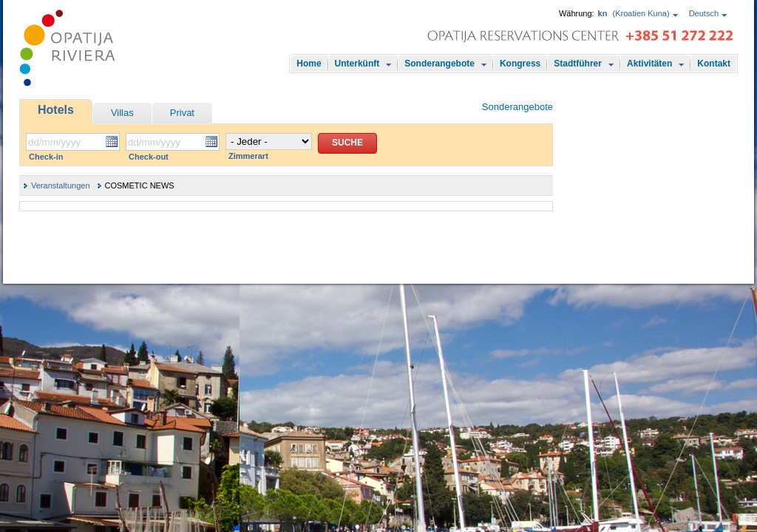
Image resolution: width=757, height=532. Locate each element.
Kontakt (714, 64)
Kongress (520, 64)
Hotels (56, 110)
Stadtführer (578, 64)
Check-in (46, 157)
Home (309, 64)
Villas (122, 113)
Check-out (149, 157)
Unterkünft (357, 64)
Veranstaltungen (61, 185)
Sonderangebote (439, 64)
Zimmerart (248, 156)
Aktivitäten (649, 64)
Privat (182, 113)
